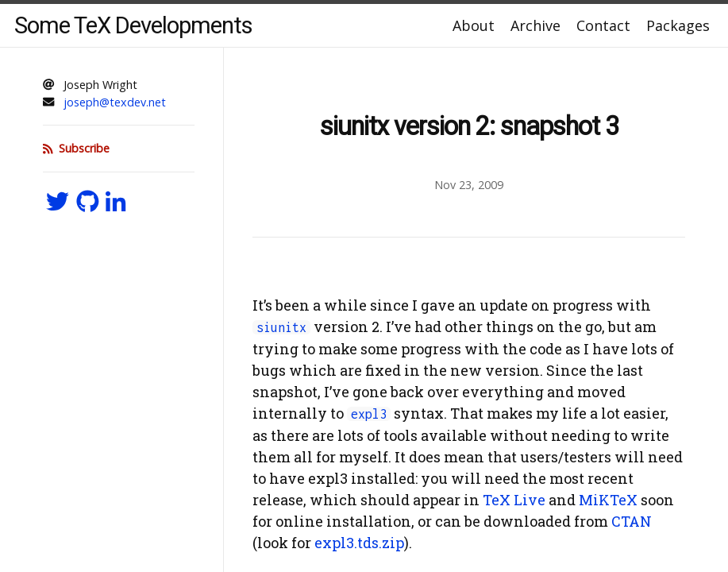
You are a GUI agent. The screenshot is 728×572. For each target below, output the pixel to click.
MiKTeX (608, 500)
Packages (678, 25)
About (474, 25)
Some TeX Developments (133, 25)
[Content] (469, 310)
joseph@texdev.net (115, 102)
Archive (535, 25)
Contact (603, 25)
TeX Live (514, 500)
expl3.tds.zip (359, 543)
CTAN (632, 521)
